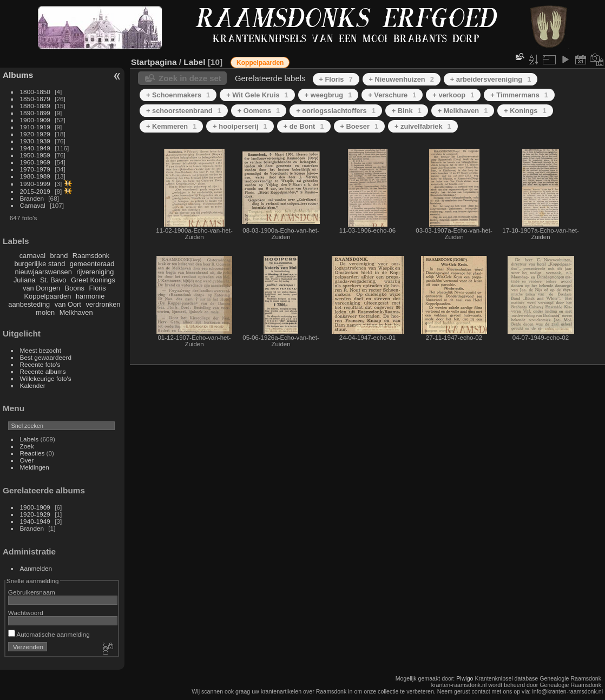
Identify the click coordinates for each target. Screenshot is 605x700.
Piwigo (465, 678)
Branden (32, 198)
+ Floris (336, 79)
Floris (97, 288)
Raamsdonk (91, 256)
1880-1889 (35, 106)
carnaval (32, 256)
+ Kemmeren (171, 126)
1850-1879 (35, 99)
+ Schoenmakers (178, 95)
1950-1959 (35, 155)
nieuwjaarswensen (43, 272)
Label (194, 62)
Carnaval (33, 205)
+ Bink (407, 111)
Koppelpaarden (48, 296)
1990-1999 (35, 184)
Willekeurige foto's (46, 378)
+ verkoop (453, 95)
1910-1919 (35, 127)
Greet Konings (93, 280)
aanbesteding (29, 304)
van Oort (68, 304)
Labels (29, 439)
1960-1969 (35, 162)
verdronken (103, 304)
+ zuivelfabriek (423, 126)
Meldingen (35, 467)
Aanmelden (36, 568)
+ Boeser (360, 126)
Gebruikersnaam (32, 592)
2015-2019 (35, 191)
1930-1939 (35, 141)
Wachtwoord (26, 613)
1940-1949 (35, 148)
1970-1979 (35, 169)
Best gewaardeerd (46, 357)
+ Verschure (392, 95)
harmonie (90, 296)
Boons (75, 288)
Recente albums (43, 371)
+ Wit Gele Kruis (257, 95)
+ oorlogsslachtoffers (336, 111)
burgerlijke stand (40, 264)
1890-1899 (35, 113)
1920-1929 (35, 134)
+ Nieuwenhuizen (402, 79)
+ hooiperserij (240, 126)
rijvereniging (95, 272)
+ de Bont (304, 126)
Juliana (25, 280)
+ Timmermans (519, 95)
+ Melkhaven (463, 111)
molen (45, 312)
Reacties (32, 453)
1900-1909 (35, 120)
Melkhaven (76, 312)
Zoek (27, 446)
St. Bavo (53, 280)
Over (27, 460)
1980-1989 (35, 176)
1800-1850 (35, 92)
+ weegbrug (328, 95)
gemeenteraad (92, 264)
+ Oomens (259, 111)
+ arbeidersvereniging (491, 79)
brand (59, 256)
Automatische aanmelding (49, 634)
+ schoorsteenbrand (184, 111)
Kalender (33, 385)
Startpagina (154, 62)
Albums (18, 75)
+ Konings (525, 111)
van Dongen (41, 288)
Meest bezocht (41, 350)
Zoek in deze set (190, 78)
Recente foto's (40, 364)
